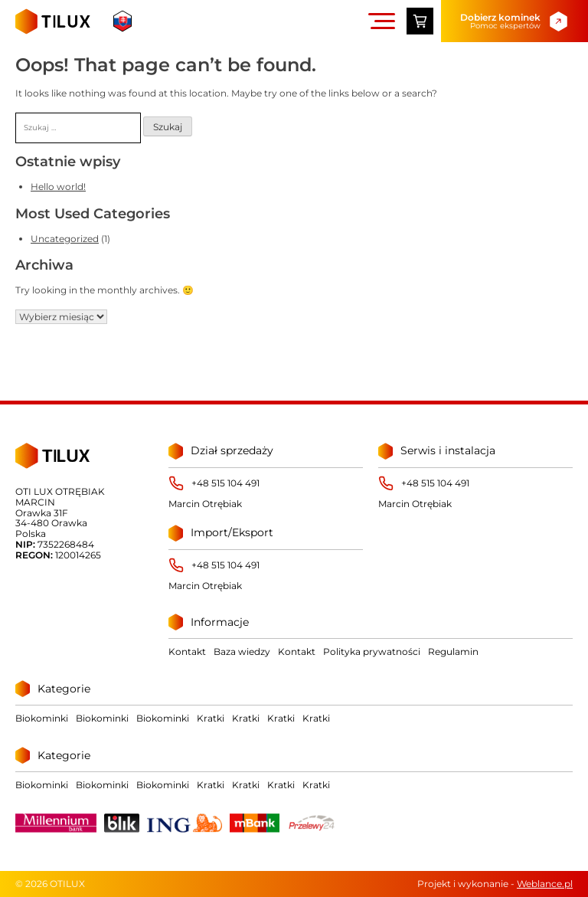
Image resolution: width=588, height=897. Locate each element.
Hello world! (58, 187)
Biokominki (42, 718)
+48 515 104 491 (225, 483)
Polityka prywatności (372, 651)
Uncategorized (65, 239)
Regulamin (453, 651)
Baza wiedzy (242, 651)
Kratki (211, 718)
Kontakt (187, 651)
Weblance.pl (545, 884)
